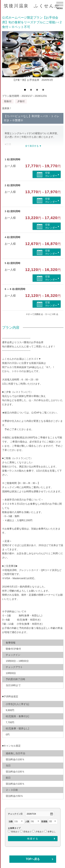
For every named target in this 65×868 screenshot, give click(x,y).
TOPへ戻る (33, 859)
